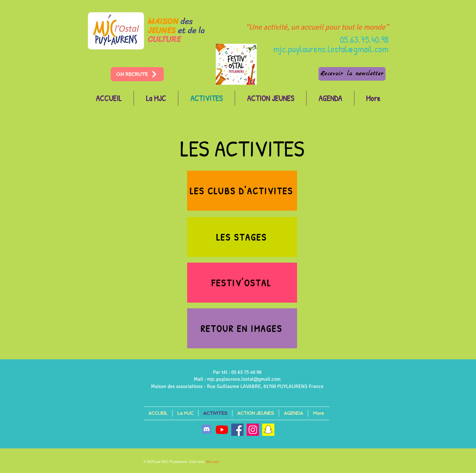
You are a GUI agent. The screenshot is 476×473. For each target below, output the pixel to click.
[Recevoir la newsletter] (352, 74)
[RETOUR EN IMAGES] (242, 328)
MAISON (163, 21)
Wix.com (212, 462)
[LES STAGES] (242, 237)
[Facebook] (237, 430)
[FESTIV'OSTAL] (242, 283)
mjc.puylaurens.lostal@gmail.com (331, 49)
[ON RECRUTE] (137, 74)
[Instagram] (253, 430)
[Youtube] (222, 430)
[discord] (206, 430)
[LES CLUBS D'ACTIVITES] (242, 191)
